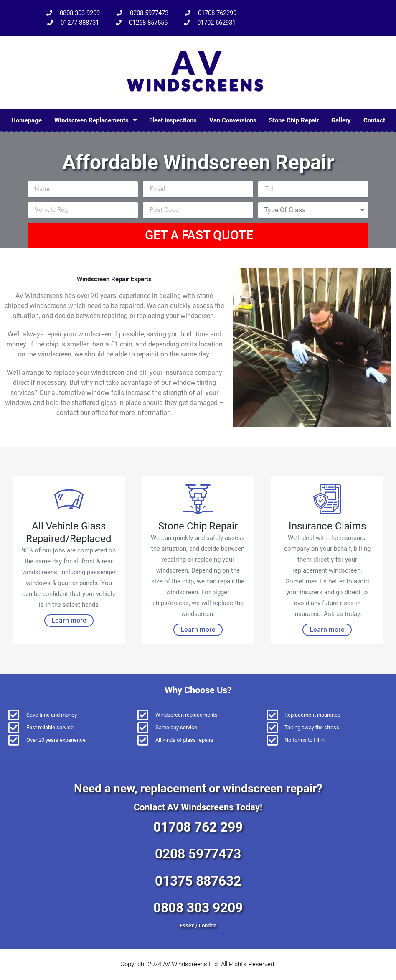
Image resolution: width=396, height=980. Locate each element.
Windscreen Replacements (95, 120)
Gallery (341, 120)
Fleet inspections (173, 120)
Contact (374, 120)
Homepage (27, 120)
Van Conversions (233, 120)
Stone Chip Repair (294, 120)
